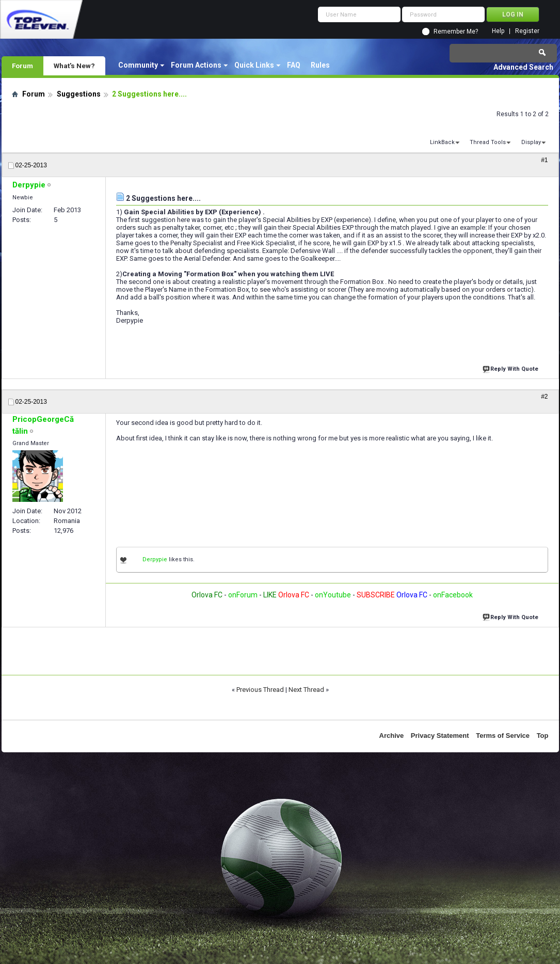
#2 (544, 397)
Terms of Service (503, 736)
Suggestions (79, 94)
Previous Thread (260, 690)
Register (527, 31)
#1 (544, 160)
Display (531, 142)
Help (498, 31)
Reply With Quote (511, 368)
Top (543, 736)
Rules (320, 65)
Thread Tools (488, 142)
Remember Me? (456, 31)
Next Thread (306, 690)
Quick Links (254, 65)
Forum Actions (196, 65)
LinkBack (442, 142)
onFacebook (453, 595)
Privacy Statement (440, 736)
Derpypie (155, 559)
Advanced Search (523, 67)
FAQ (294, 65)
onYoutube (332, 595)
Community (138, 65)
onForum (243, 595)
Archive (392, 736)
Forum (22, 66)
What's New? (74, 66)
